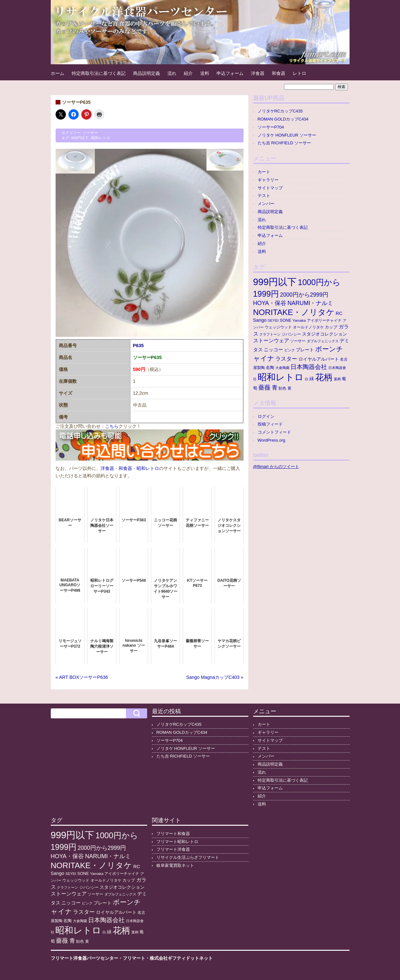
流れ (172, 73)
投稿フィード (270, 424)
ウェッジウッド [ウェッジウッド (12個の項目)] (278, 327)
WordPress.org (271, 440)
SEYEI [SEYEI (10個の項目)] (273, 320)
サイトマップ (270, 188)
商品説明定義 (147, 73)
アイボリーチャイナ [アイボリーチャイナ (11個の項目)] (324, 320)
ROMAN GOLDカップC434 (283, 119)
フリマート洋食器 (173, 849)
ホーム (58, 73)
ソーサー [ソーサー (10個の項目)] (298, 341)
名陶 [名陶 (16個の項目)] (270, 368)
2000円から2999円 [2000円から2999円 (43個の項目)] (304, 295)
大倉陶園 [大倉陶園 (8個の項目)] (282, 368)
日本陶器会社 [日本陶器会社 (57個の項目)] (309, 367)
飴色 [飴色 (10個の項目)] (282, 388)
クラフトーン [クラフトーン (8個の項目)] (270, 334)
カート (264, 172)
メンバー (266, 204)
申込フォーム (230, 73)
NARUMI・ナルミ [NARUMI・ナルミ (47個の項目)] (311, 303)
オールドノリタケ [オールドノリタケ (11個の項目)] (308, 327)
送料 (205, 73)
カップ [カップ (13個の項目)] (331, 327)
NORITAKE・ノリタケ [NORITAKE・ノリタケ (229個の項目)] (294, 312)
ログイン (266, 416)
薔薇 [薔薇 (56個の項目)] (264, 387)
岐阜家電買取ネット (175, 865)
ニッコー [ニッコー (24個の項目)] (273, 350)
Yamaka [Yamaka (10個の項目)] (299, 320)
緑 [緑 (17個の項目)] (312, 379)
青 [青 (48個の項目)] (275, 388)
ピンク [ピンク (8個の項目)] (290, 350)
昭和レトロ (101, 138)
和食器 (279, 73)
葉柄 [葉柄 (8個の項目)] (337, 379)
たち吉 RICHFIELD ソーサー (284, 143)
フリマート (134, 958)
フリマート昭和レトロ (177, 842)
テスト (264, 196)
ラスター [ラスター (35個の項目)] (286, 359)
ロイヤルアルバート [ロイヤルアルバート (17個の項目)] (319, 359)
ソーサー (90, 133)
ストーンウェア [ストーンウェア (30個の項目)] (271, 340)
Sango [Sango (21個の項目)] (260, 320)
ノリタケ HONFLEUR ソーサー (287, 135)
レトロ (299, 73)
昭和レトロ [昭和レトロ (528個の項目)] (281, 377)
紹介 (188, 73)
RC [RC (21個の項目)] (339, 313)
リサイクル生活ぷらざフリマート (188, 857)
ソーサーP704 (271, 127)
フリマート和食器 (173, 834)
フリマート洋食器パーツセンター (84, 958)
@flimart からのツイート (276, 467)
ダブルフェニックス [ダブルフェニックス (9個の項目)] (323, 341)
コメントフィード (274, 432)
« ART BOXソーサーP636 (82, 677)
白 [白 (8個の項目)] (307, 379)
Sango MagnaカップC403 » (215, 677)
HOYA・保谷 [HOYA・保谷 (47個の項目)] (270, 303)
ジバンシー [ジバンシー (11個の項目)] (291, 334)
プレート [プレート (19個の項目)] (305, 350)
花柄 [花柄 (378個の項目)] (324, 377)
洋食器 (258, 73)
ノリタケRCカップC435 (280, 111)
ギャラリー (268, 180)
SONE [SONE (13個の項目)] (286, 320)
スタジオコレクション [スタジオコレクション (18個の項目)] (324, 334)
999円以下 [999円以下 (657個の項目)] (275, 282)
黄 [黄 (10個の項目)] (289, 388)
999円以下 (80, 138)
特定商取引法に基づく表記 (99, 73)
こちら (112, 426)
